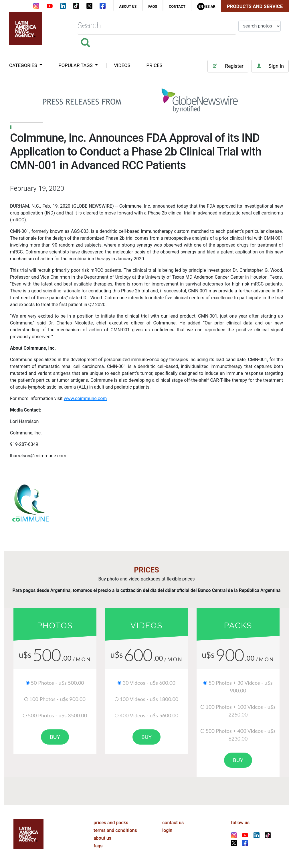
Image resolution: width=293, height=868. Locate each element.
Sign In (270, 66)
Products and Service (255, 6)
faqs (153, 6)
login (167, 830)
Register (228, 66)
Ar (213, 6)
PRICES (155, 65)
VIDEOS (122, 65)
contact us (173, 823)
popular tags (76, 65)
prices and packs (111, 823)
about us (128, 6)
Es (208, 6)
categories (24, 65)
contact (177, 6)
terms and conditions (115, 830)
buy (55, 737)
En (201, 6)
